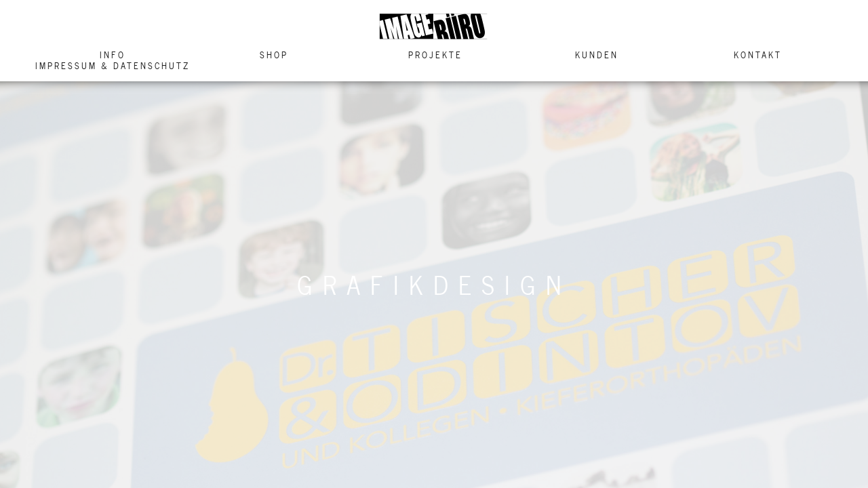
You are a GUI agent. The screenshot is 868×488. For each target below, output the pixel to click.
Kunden (597, 55)
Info (113, 55)
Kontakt (758, 55)
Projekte (435, 55)
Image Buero (434, 26)
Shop (274, 55)
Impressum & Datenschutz (113, 66)
